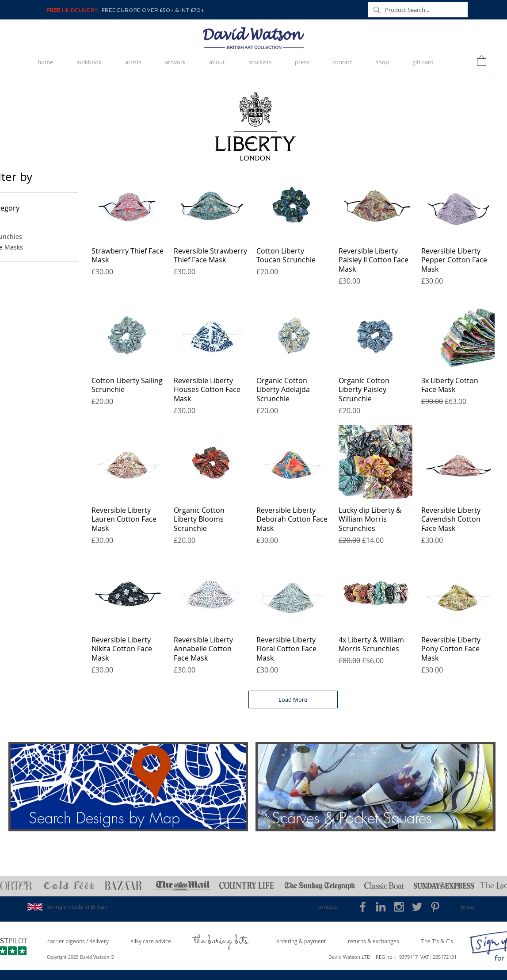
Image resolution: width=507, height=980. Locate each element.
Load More (293, 699)
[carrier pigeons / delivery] (78, 941)
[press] (468, 907)
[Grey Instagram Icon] (399, 907)
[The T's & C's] (437, 941)
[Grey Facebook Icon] (363, 907)
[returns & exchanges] (374, 941)
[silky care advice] (151, 941)
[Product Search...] (417, 10)
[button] (482, 60)
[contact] (327, 907)
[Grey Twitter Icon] (417, 907)
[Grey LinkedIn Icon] (381, 907)
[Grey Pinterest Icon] (435, 907)
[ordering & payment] (301, 941)
